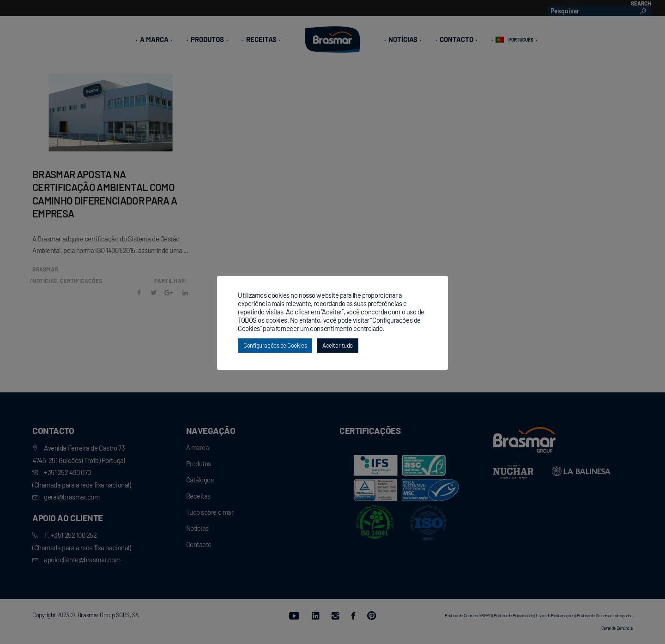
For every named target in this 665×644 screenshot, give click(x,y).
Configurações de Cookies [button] (275, 345)
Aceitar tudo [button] (338, 345)
